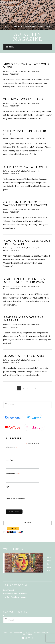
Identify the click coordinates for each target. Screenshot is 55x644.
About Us (8, 632)
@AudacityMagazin (19, 597)
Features (8, 71)
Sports (7, 138)
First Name (11, 448)
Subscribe (18, 632)
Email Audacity (9, 590)
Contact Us (27, 634)
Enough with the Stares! (24, 356)
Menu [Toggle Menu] (10, 47)
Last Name (11, 460)
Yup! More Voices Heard (23, 99)
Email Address (13, 474)
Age (8, 486)
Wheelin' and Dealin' (17, 138)
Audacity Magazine (27, 37)
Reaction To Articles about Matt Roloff (27, 242)
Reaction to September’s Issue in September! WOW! (24, 280)
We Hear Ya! (31, 71)
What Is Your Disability (15, 499)
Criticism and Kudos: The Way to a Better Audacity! (25, 204)
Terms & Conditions (41, 632)
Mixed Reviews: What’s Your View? (26, 66)
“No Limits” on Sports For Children (25, 132)
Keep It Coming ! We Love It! (26, 167)
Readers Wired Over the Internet (24, 319)
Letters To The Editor (19, 71)
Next (49, 15)
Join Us (27, 632)
